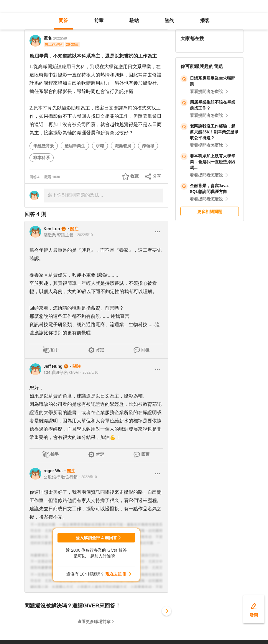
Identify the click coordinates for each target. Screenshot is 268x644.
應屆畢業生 (75, 146)
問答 (63, 21)
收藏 (134, 176)
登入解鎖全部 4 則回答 (96, 538)
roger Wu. (53, 471)
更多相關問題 (210, 212)
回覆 (145, 350)
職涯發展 (123, 146)
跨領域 (148, 146)
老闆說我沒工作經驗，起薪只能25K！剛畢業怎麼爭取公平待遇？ (214, 132)
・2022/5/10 (83, 235)
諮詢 (170, 21)
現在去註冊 (116, 574)
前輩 (99, 21)
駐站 (134, 21)
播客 (205, 21)
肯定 (100, 350)
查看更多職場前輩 (94, 622)
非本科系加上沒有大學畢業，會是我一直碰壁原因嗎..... (213, 162)
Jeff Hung (53, 366)
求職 (100, 146)
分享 (157, 176)
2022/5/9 (60, 38)
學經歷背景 (44, 146)
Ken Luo (52, 229)
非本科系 (42, 158)
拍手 (55, 350)
